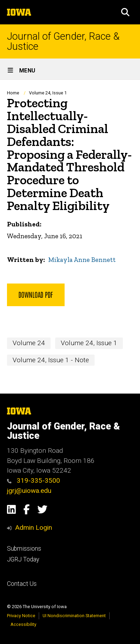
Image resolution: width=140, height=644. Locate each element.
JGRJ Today (23, 559)
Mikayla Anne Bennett (82, 260)
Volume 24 (29, 343)
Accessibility (23, 624)
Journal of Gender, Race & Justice (63, 41)
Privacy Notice (21, 616)
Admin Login (34, 527)
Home (13, 93)
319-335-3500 (34, 480)
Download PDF (36, 294)
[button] (125, 12)
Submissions (24, 549)
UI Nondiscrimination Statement (74, 616)
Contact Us (22, 584)
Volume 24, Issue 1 (48, 93)
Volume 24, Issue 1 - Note (51, 360)
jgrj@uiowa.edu (29, 491)
